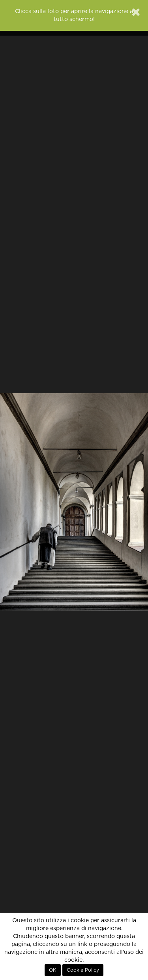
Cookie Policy (83, 970)
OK (53, 970)
